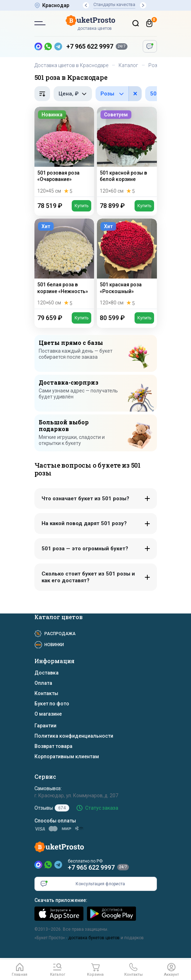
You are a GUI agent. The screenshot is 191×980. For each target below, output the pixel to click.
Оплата (43, 683)
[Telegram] (58, 865)
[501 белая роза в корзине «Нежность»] (64, 263)
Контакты (46, 693)
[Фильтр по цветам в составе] (119, 94)
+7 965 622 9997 (90, 46)
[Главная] (20, 970)
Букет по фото (52, 704)
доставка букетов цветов (94, 938)
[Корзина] (149, 23)
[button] (86, 5)
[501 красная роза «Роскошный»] (127, 263)
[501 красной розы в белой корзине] (127, 152)
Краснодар (56, 5)
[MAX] (38, 865)
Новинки (54, 645)
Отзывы (52, 808)
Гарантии (45, 726)
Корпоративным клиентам (67, 756)
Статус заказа (102, 808)
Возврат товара (53, 746)
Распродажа (60, 634)
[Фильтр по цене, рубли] (73, 94)
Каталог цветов (59, 617)
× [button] (135, 93)
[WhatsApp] (48, 865)
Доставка (47, 673)
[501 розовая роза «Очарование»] (64, 152)
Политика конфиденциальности (74, 736)
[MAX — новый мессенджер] (38, 46)
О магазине (48, 714)
